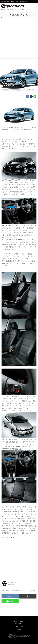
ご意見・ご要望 (19, 626)
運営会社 (19, 629)
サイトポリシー (19, 624)
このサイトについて (19, 621)
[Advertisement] (19, 38)
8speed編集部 (12, 83)
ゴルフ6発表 (8, 79)
